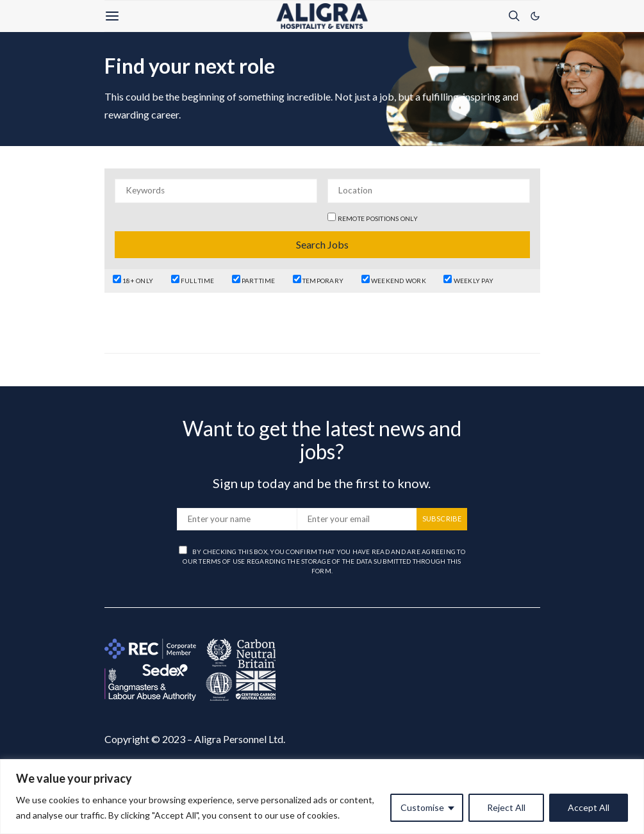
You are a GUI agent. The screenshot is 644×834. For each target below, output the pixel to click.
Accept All (589, 807)
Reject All (506, 807)
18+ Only (133, 280)
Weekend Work (394, 280)
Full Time (193, 280)
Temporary (318, 280)
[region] (322, 797)
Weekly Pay (468, 280)
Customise (422, 807)
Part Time (254, 280)
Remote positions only (378, 218)
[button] (535, 16)
